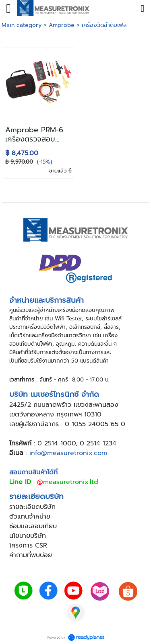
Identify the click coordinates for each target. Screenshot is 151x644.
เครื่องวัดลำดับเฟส (104, 25)
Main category (22, 25)
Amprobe (62, 25)
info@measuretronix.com (68, 453)
